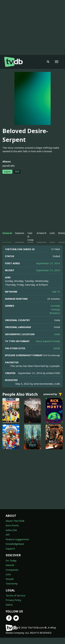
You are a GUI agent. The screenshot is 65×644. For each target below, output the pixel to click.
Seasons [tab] (20, 233)
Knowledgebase (15, 544)
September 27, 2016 (48, 263)
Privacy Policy (13, 600)
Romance (55, 313)
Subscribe (11, 530)
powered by (53, 394)
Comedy (55, 306)
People (10, 579)
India (57, 334)
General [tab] (7, 233)
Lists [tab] (52, 233)
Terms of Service (15, 595)
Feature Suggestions (17, 539)
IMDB (57, 348)
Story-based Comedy (48, 341)
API (8, 535)
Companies (12, 570)
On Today (11, 560)
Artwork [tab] (42, 233)
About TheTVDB (15, 521)
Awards (10, 565)
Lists (8, 574)
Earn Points (12, 525)
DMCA (9, 605)
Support (10, 548)
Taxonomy (12, 583)
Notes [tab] (62, 233)
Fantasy (56, 309)
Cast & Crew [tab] (30, 236)
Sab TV (56, 292)
